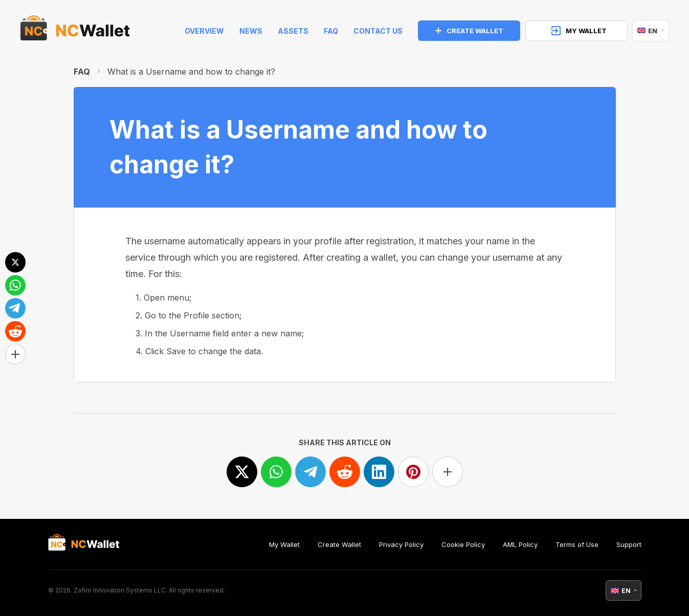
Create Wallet (339, 544)
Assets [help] (293, 31)
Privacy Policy (401, 544)
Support (629, 544)
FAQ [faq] (331, 31)
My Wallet (284, 544)
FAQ (82, 72)
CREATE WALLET (469, 31)
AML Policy (520, 544)
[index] (75, 31)
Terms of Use (577, 544)
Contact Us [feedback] (378, 31)
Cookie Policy (463, 544)
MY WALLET (579, 31)
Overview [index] (204, 31)
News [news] (251, 31)
